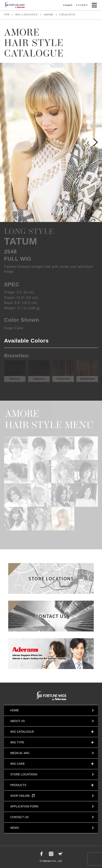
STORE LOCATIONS (24, 774)
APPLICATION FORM (24, 806)
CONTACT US (19, 817)
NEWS (15, 828)
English (69, 5)
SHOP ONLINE (22, 796)
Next (96, 142)
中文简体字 (83, 5)
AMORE (48, 15)
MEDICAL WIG (20, 753)
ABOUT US (18, 721)
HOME (15, 710)
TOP (7, 15)
